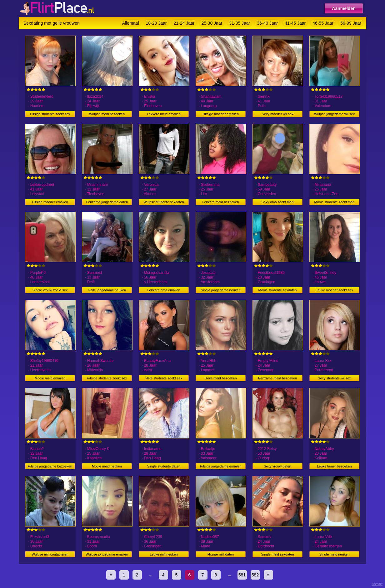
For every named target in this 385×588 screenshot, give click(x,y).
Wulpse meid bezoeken (107, 114)
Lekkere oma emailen (164, 290)
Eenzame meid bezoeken (277, 378)
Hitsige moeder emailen (221, 114)
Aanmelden (344, 8)
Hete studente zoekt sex (164, 378)
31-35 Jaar (240, 23)
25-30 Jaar (212, 23)
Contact (377, 584)
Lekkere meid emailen (164, 114)
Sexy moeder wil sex (278, 114)
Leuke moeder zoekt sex (334, 290)
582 (255, 575)
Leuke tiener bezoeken (334, 466)
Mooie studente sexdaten (278, 290)
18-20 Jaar (156, 23)
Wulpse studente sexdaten (164, 202)
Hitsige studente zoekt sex (50, 114)
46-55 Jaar (323, 23)
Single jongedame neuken (220, 290)
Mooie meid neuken (107, 466)
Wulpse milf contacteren (50, 554)
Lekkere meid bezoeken (221, 202)
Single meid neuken (335, 554)
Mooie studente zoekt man (334, 202)
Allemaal (131, 23)
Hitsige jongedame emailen (221, 466)
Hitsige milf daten (221, 554)
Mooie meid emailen (50, 378)
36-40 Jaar (267, 23)
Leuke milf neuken (164, 554)
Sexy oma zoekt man (278, 202)
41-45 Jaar (295, 23)
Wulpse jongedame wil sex (334, 114)
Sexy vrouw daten (277, 466)
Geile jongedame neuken (107, 290)
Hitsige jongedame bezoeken (50, 466)
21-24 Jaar (184, 23)
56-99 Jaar (351, 23)
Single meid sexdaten (277, 554)
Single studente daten (164, 466)
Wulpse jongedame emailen (107, 554)
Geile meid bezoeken (220, 378)
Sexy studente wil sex (334, 378)
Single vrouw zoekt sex (50, 290)
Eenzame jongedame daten (107, 202)
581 (242, 575)
